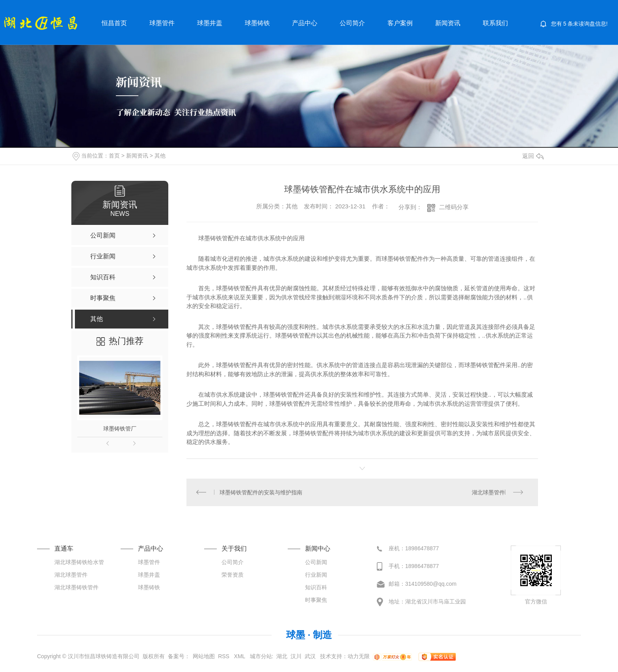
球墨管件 (162, 23)
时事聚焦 (316, 600)
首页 (114, 156)
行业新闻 (316, 575)
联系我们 (495, 23)
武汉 (310, 657)
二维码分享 (454, 207)
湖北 (282, 657)
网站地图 (204, 657)
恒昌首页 (114, 23)
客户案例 (400, 23)
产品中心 (305, 23)
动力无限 (359, 657)
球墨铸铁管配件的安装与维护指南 (261, 492)
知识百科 (316, 588)
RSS (224, 657)
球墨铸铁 (257, 23)
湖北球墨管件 (488, 492)
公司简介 (352, 23)
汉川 (296, 657)
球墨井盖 (210, 23)
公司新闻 (316, 562)
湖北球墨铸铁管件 (76, 588)
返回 (533, 156)
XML (240, 657)
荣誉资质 (233, 575)
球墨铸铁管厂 (120, 429)
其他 (160, 156)
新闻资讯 (448, 23)
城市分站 (261, 657)
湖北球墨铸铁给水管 (79, 562)
